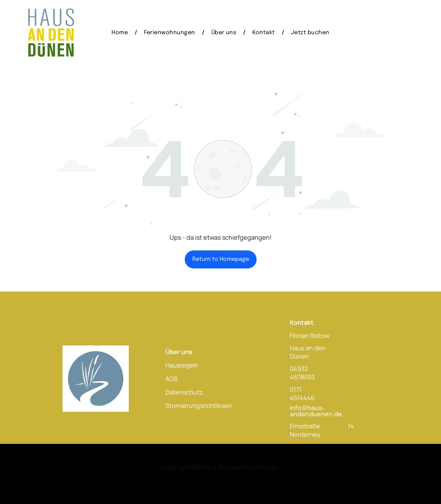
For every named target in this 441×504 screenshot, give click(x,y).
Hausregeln (182, 365)
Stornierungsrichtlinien (199, 406)
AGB (171, 379)
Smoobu (268, 467)
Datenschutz (184, 392)
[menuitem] (121, 33)
